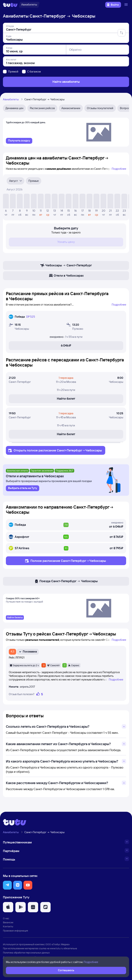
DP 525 (31, 317)
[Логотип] (10, 5)
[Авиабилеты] (29, 5)
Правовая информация (15, 931)
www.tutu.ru (56, 948)
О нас (6, 918)
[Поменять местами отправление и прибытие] (122, 33)
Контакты (8, 926)
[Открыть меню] (126, 5)
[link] (19, 141)
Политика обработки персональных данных (26, 953)
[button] (7, 885)
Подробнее (119, 169)
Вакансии (8, 922)
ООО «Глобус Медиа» (58, 944)
